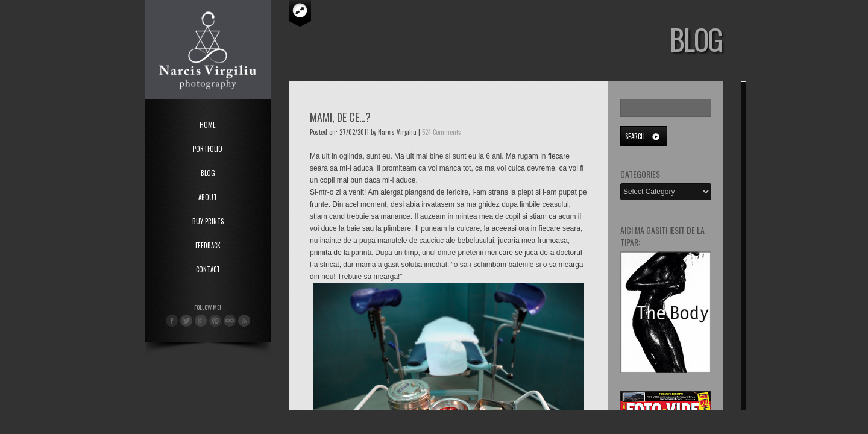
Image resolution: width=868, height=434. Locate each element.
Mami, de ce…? (340, 117)
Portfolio (208, 149)
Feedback (208, 245)
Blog (208, 173)
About (208, 197)
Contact (208, 269)
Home (208, 125)
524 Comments (442, 132)
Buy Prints (208, 221)
